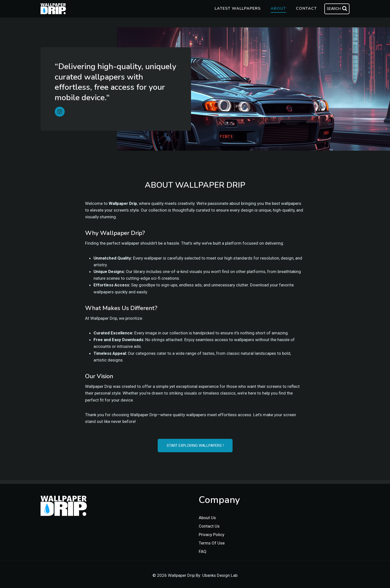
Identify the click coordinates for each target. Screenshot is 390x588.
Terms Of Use (212, 543)
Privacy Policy (212, 535)
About (278, 8)
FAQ (203, 551)
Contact (306, 8)
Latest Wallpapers (238, 8)
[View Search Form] (337, 9)
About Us (207, 518)
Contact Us (209, 526)
